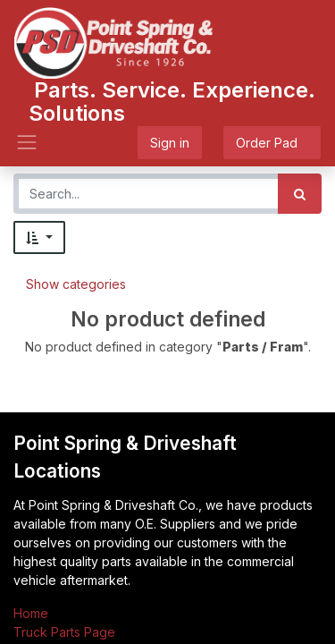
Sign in (170, 143)
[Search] (300, 194)
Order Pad (272, 143)
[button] (39, 237)
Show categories (76, 284)
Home (31, 613)
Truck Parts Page (64, 632)
